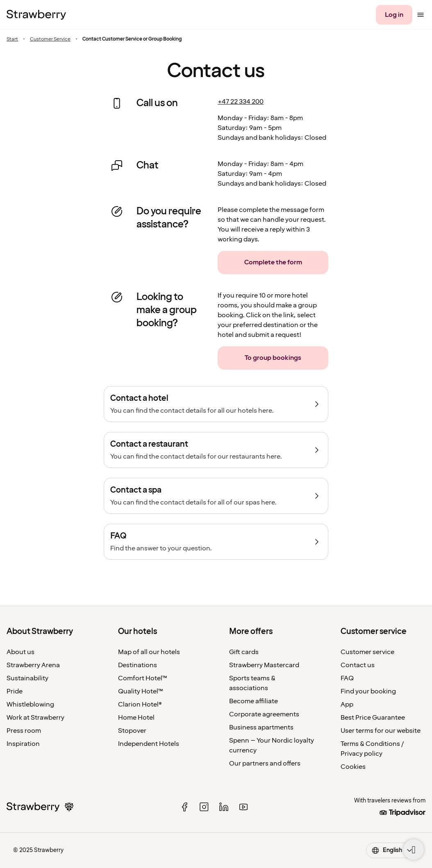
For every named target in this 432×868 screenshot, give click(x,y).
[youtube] (243, 807)
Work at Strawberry (35, 718)
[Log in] (394, 15)
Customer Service (50, 39)
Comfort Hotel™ (143, 678)
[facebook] (184, 807)
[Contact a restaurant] (216, 450)
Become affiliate (254, 701)
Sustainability (27, 678)
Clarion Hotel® (140, 704)
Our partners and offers (265, 763)
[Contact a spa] (216, 496)
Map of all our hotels (149, 652)
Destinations (138, 665)
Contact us (358, 665)
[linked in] (224, 807)
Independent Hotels (149, 744)
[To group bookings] (273, 358)
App (347, 704)
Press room (24, 731)
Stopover (132, 731)
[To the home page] (36, 15)
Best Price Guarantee (373, 718)
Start (12, 39)
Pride (15, 691)
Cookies (353, 767)
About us (20, 652)
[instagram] (204, 807)
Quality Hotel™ (141, 691)
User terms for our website (381, 731)
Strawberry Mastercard (264, 665)
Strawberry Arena (33, 665)
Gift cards (244, 652)
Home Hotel (136, 718)
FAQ (347, 678)
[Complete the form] (273, 262)
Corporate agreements (264, 714)
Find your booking (368, 691)
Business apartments (261, 727)
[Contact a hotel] (216, 404)
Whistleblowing (30, 704)
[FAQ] (216, 542)
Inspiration (23, 744)
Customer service (367, 652)
